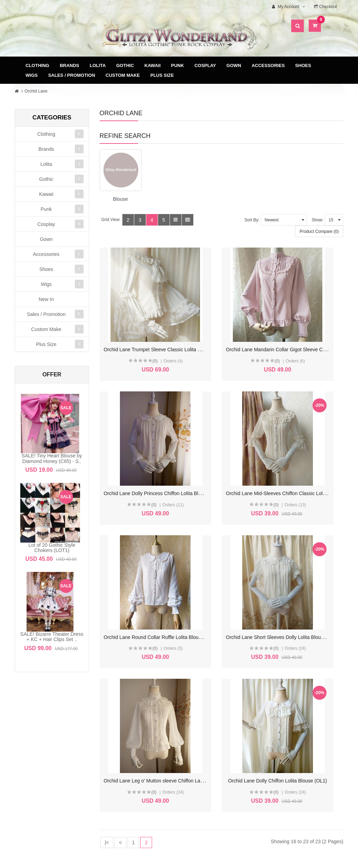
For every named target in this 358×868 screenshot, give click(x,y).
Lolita (98, 65)
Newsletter (137, 755)
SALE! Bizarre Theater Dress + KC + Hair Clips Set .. (52, 637)
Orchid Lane (36, 91)
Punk (177, 65)
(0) (137, 341)
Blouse (120, 199)
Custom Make (123, 75)
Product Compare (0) (319, 231)
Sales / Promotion (72, 75)
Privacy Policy (224, 744)
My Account (137, 722)
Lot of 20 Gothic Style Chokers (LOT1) (52, 548)
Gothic (125, 65)
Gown (234, 65)
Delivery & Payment (224, 722)
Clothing (37, 65)
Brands (70, 65)
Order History (137, 733)
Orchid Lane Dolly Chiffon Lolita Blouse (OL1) (238, 577)
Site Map (310, 722)
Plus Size (162, 75)
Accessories (268, 65)
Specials (310, 733)
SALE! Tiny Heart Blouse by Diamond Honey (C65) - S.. (52, 458)
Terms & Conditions (224, 733)
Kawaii (152, 65)
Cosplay (205, 65)
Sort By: (252, 220)
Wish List (137, 744)
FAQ (224, 755)
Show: (318, 220)
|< (107, 639)
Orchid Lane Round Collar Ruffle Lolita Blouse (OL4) (245, 453)
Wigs (32, 75)
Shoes (303, 65)
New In (46, 299)
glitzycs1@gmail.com (60, 787)
